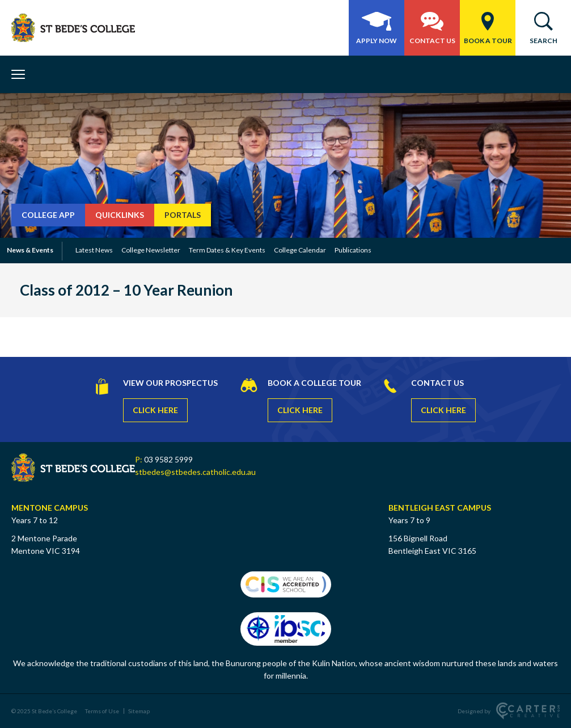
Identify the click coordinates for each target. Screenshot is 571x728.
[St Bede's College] (73, 28)
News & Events (30, 250)
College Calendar (300, 250)
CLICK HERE (155, 410)
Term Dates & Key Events (227, 250)
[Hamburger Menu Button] (22, 74)
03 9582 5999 (168, 459)
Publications (353, 250)
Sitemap (139, 711)
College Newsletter (151, 250)
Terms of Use (102, 711)
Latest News (94, 250)
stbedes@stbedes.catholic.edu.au (195, 472)
